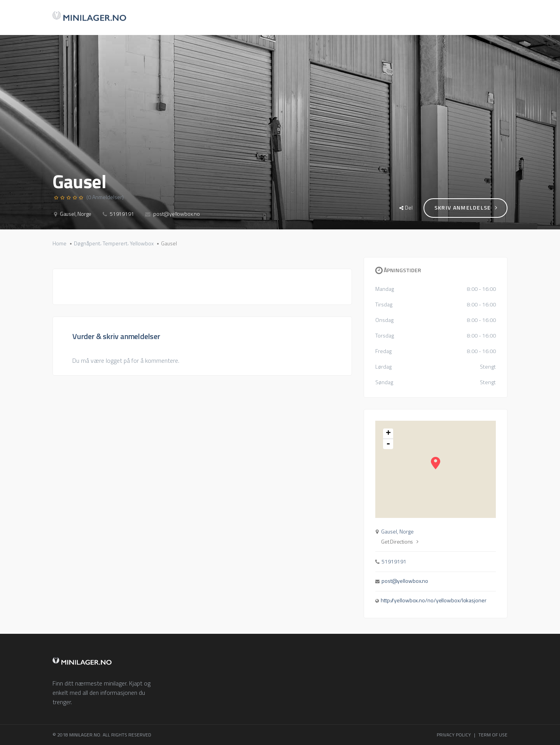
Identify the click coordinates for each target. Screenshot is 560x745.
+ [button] (388, 434)
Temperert (115, 243)
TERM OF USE (493, 735)
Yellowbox (142, 243)
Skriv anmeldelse (466, 207)
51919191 (122, 214)
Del (406, 207)
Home (59, 243)
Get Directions (400, 542)
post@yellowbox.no (177, 214)
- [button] (388, 444)
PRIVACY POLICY (454, 735)
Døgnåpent (87, 243)
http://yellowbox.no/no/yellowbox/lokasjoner (434, 600)
